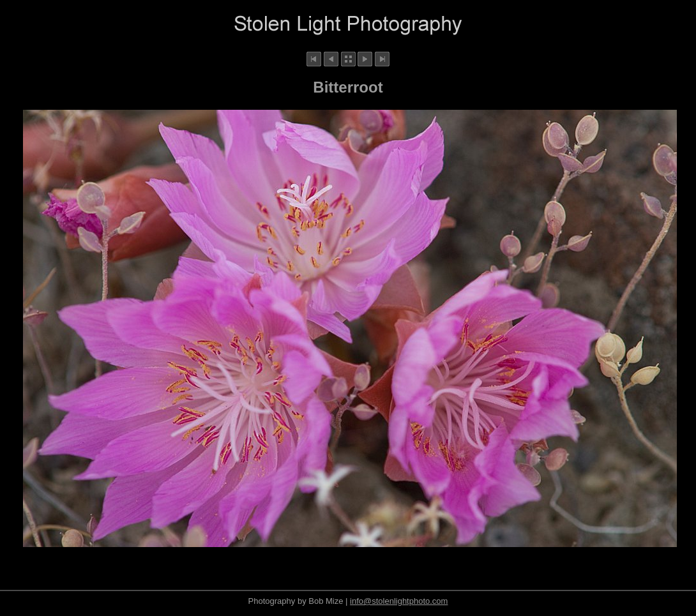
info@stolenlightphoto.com (399, 601)
